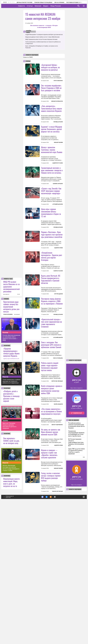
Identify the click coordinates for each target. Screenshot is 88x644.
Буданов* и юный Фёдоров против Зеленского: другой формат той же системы (52, 149)
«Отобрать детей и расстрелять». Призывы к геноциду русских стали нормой (11, 517)
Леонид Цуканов (58, 122)
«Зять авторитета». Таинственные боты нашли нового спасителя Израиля (51, 108)
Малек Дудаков (58, 505)
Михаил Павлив (58, 163)
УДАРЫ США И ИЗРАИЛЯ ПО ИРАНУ (12, 480)
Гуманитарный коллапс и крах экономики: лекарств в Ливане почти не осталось (52, 190)
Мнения (43, 6)
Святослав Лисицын (57, 462)
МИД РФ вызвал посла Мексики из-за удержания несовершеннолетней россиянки (11, 408)
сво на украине (74, 542)
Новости (27, 6)
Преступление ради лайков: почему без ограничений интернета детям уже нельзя (11, 428)
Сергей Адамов (58, 355)
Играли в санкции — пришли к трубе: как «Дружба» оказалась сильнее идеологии (49, 575)
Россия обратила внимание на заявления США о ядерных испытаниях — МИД (11, 459)
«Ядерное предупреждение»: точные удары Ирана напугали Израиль (11, 474)
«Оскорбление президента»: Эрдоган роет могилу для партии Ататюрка (52, 317)
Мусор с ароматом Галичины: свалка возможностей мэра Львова (52, 170)
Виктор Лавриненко (57, 526)
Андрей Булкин (58, 288)
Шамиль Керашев (58, 204)
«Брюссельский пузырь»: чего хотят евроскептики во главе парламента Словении (51, 404)
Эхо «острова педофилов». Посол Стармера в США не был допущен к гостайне (51, 88)
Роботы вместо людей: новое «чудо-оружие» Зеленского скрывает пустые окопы (50, 447)
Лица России (61, 6)
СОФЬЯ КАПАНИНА (8, 436)
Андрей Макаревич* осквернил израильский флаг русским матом (44, 35)
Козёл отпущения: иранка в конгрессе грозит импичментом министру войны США (52, 491)
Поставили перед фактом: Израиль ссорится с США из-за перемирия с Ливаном (52, 362)
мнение (6, 420)
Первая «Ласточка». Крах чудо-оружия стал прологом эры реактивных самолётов (52, 275)
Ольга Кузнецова (58, 439)
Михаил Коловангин (57, 101)
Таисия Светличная (57, 613)
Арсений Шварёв (58, 418)
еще (84, 579)
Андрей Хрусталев (58, 183)
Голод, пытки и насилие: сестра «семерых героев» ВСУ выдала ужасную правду (51, 598)
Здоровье (5, 542)
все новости (6, 416)
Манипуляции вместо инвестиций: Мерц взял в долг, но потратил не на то (11, 604)
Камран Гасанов (58, 332)
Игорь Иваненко (58, 81)
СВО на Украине (59, 2)
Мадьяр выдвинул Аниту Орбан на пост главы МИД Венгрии (42, 37)
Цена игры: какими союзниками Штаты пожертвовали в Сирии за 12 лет (51, 253)
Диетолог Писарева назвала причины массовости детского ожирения (9, 547)
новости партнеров (32, 55)
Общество (5, 498)
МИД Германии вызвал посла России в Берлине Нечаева (41, 39)
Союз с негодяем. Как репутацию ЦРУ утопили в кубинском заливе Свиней (51, 426)
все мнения (17, 436)
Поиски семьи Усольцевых (43, 2)
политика (7, 467)
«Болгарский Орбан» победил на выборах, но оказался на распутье (50, 67)
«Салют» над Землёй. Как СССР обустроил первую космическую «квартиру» (51, 231)
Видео (51, 6)
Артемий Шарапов (58, 245)
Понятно (80, 618)
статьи (28, 61)
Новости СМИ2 (28, 57)
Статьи (35, 6)
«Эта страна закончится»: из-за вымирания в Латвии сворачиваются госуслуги (51, 513)
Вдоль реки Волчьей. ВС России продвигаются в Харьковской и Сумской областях (51, 340)
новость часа (8, 400)
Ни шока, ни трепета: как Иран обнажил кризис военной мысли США (51, 533)
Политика (5, 454)
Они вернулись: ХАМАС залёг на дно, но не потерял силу (11, 562)
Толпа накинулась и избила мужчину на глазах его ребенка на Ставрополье (11, 503)
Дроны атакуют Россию (24, 2)
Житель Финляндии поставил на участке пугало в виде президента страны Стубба (11, 589)
